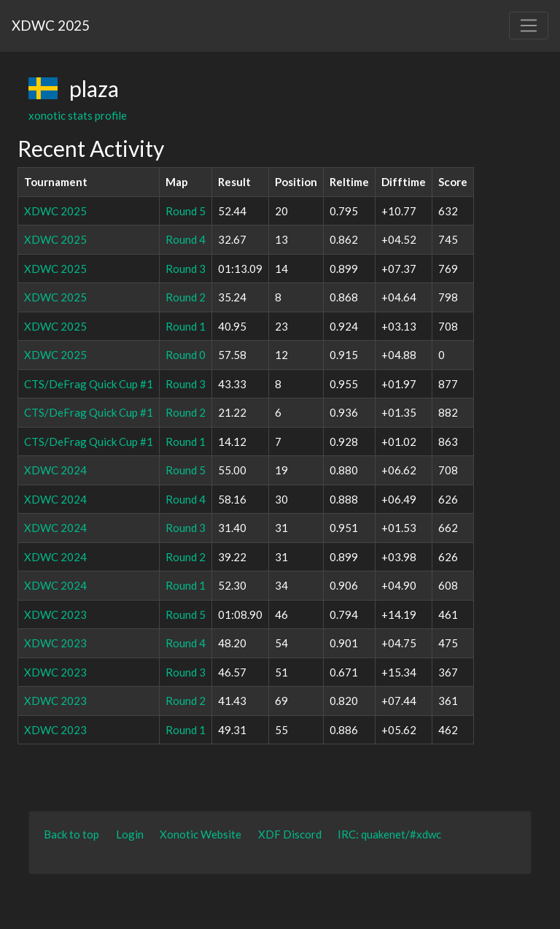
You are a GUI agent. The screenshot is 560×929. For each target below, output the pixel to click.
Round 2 (186, 297)
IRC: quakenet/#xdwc (389, 834)
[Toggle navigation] (529, 26)
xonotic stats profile (78, 115)
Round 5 (186, 211)
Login (130, 834)
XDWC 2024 (55, 470)
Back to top (71, 834)
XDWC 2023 (55, 614)
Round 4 (186, 239)
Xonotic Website (201, 834)
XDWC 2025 (51, 25)
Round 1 (186, 326)
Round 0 (186, 355)
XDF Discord (290, 834)
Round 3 (186, 269)
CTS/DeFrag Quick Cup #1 (89, 384)
